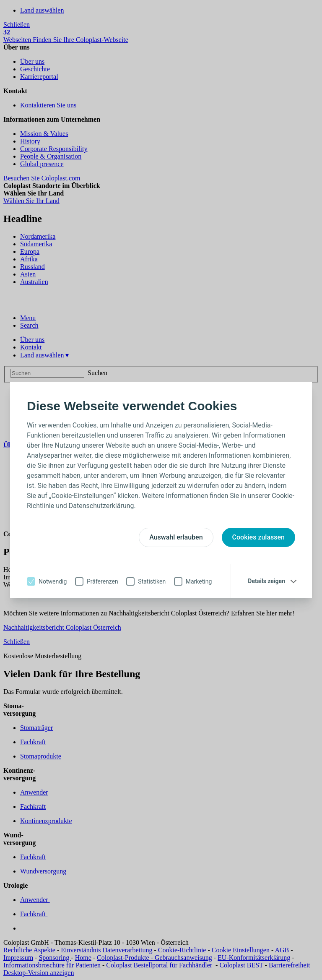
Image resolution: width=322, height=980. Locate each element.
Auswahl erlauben (176, 537)
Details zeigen (266, 581)
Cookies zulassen (258, 537)
